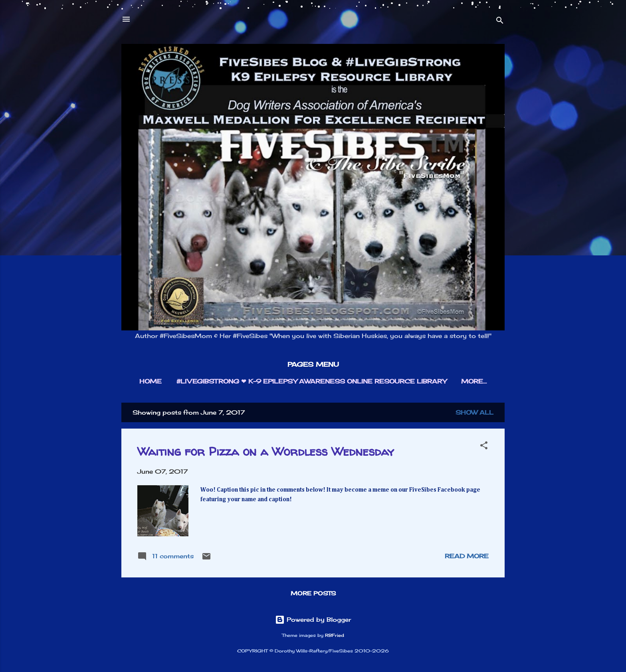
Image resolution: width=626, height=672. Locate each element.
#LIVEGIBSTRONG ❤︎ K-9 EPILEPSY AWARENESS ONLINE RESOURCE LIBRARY (311, 381)
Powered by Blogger (313, 620)
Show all (474, 412)
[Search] (500, 22)
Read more (467, 556)
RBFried (335, 635)
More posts (313, 593)
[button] (484, 447)
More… (474, 381)
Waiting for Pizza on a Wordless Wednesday (266, 451)
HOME (151, 381)
